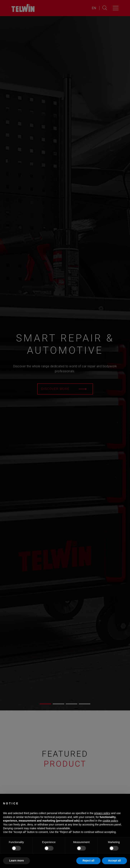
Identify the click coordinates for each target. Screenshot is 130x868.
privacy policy (102, 813)
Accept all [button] (114, 861)
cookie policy (110, 821)
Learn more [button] (16, 861)
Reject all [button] (88, 861)
